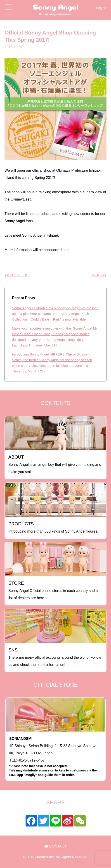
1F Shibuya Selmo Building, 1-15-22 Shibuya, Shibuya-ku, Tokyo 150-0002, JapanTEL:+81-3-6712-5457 (55, 757)
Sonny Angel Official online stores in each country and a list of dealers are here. (53, 590)
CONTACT (55, 846)
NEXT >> (99, 275)
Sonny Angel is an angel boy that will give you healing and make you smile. (55, 464)
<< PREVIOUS (17, 275)
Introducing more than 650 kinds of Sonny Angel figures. (53, 527)
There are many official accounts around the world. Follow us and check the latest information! (55, 657)
